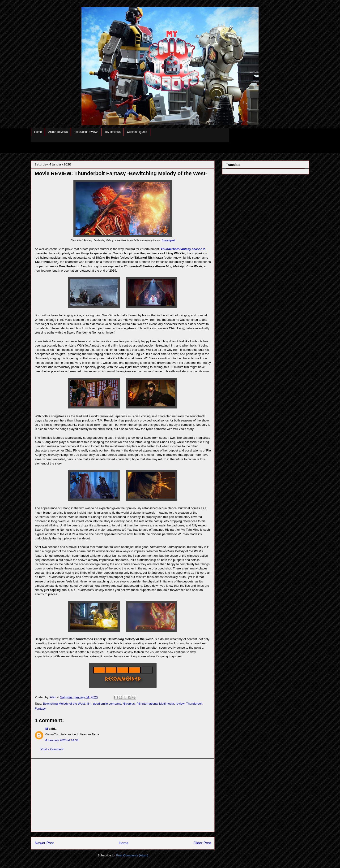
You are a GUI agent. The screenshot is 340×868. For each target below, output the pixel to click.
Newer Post (44, 843)
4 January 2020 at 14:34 (62, 740)
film (89, 704)
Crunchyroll (168, 241)
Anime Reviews (58, 132)
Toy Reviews (113, 132)
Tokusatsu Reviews (86, 132)
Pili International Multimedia (155, 704)
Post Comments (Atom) (132, 855)
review (180, 704)
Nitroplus (129, 704)
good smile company (107, 704)
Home (38, 132)
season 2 (183, 249)
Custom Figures (137, 132)
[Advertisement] (123, 795)
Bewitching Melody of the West (64, 704)
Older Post (202, 843)
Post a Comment (52, 749)
